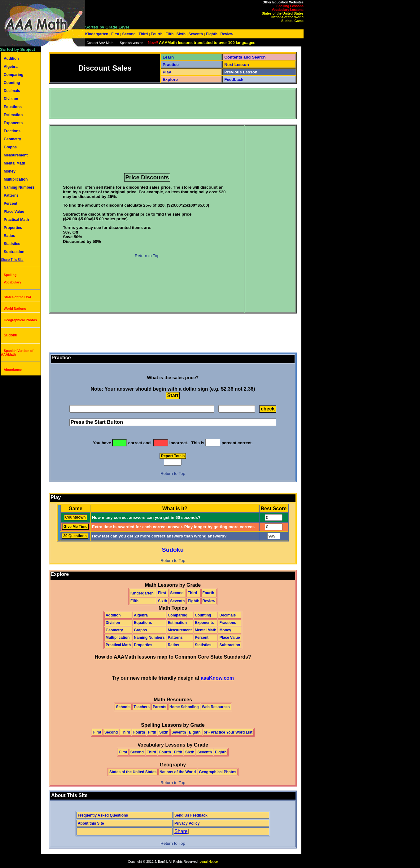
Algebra (11, 67)
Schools (123, 707)
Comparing (13, 75)
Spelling (10, 275)
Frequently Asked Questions (103, 815)
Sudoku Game (292, 21)
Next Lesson (236, 65)
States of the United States (283, 13)
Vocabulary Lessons (288, 10)
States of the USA (17, 297)
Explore (170, 79)
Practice (171, 65)
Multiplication (16, 179)
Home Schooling (184, 707)
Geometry (12, 139)
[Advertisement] (163, 103)
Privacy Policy (187, 823)
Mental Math (14, 163)
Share (181, 831)
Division (11, 99)
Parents (160, 707)
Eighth (212, 34)
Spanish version (132, 43)
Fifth (170, 34)
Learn (168, 57)
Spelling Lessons (290, 6)
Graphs (10, 147)
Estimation (13, 115)
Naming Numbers (19, 187)
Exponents (13, 123)
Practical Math (16, 220)
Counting (12, 83)
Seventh (196, 34)
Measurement (16, 155)
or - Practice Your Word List (228, 732)
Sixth (181, 34)
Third (143, 34)
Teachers (142, 707)
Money (10, 171)
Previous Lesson (241, 72)
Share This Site (12, 260)
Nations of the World (287, 17)
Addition (11, 59)
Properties (13, 228)
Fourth (157, 34)
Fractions (12, 131)
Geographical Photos (20, 320)
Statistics (12, 244)
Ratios (9, 236)
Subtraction (14, 252)
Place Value (14, 212)
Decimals (12, 91)
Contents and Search (245, 57)
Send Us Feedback (191, 815)
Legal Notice (208, 861)
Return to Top (147, 256)
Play (167, 72)
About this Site (91, 823)
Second (129, 34)
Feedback (234, 79)
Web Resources (216, 707)
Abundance (13, 370)
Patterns (11, 195)
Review (226, 34)
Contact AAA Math (100, 43)
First (115, 34)
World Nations (15, 309)
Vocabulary (13, 282)
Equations (13, 107)
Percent (11, 204)
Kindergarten (97, 34)
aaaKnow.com (217, 678)
